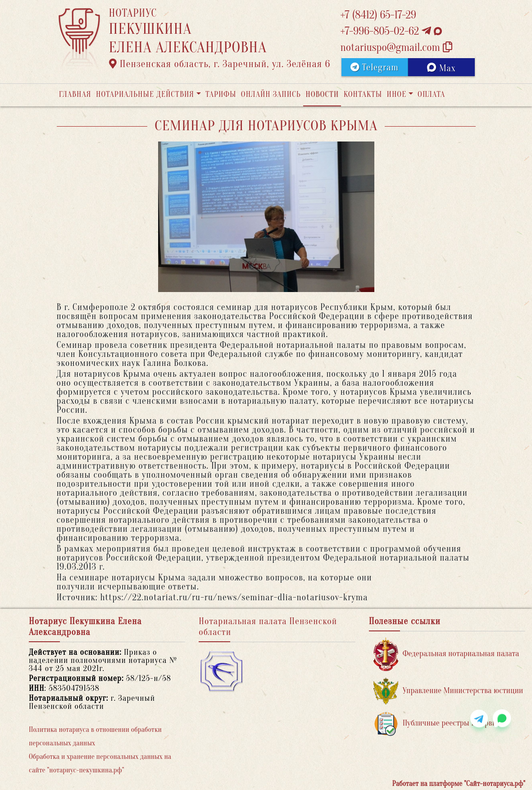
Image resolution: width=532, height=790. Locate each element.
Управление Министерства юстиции (448, 691)
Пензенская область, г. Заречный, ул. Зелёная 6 (220, 64)
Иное (396, 94)
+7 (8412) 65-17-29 (378, 15)
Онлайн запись (271, 94)
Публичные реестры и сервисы (439, 724)
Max (441, 68)
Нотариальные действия (145, 94)
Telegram (375, 67)
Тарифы (221, 94)
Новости (322, 94)
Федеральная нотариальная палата (446, 654)
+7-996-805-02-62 (391, 31)
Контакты (363, 94)
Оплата (431, 94)
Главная (75, 94)
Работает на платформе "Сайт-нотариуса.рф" (459, 784)
